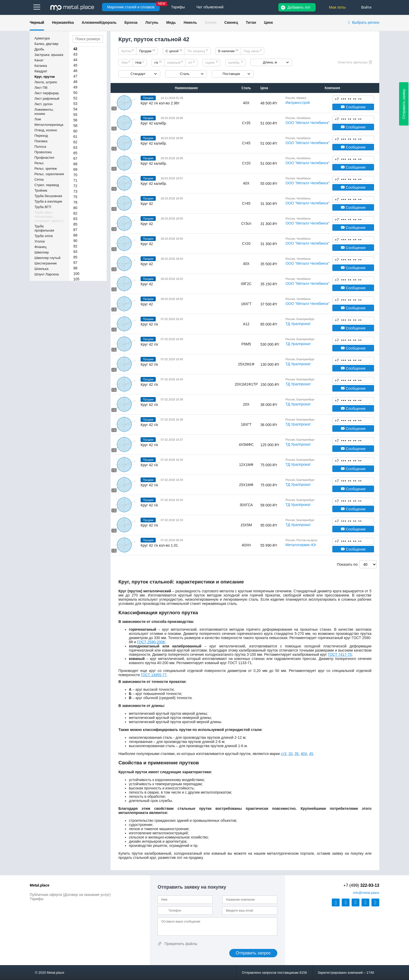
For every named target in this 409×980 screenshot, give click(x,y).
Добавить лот (299, 7)
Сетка (39, 179)
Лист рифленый (47, 99)
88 (75, 235)
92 (75, 246)
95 (75, 257)
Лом (38, 119)
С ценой (174, 51)
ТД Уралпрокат (298, 324)
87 (75, 230)
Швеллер (42, 252)
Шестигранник (46, 263)
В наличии (228, 51)
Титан (251, 22)
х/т (191, 62)
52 (75, 98)
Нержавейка (63, 22)
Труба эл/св (44, 236)
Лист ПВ (41, 88)
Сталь (185, 74)
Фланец (40, 247)
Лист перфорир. (47, 93)
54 (75, 109)
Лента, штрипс (46, 82)
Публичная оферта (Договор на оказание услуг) (70, 895)
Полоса (40, 147)
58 (75, 126)
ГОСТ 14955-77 (154, 675)
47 (75, 76)
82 (75, 213)
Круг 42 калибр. (154, 123)
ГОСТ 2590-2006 (151, 642)
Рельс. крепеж (46, 169)
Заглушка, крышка (49, 55)
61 (75, 137)
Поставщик (231, 74)
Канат (39, 60)
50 (75, 93)
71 (75, 180)
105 (76, 279)
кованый (175, 62)
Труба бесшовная (48, 196)
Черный (37, 22)
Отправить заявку (404, 104)
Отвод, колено (46, 130)
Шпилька (41, 269)
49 (75, 87)
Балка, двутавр (46, 44)
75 (75, 197)
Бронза (131, 22)
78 (75, 202)
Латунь (152, 22)
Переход (41, 136)
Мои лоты (337, 7)
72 (75, 186)
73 (75, 191)
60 (75, 131)
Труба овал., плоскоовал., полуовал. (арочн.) (49, 217)
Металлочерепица (49, 125)
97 (75, 263)
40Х (304, 754)
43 (75, 54)
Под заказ (252, 51)
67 (75, 158)
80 (75, 208)
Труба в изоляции (48, 201)
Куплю (127, 51)
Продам (147, 51)
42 (75, 49)
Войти (366, 7)
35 (297, 754)
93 (75, 252)
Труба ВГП (43, 207)
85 (75, 224)
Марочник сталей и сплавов (131, 7)
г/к (158, 62)
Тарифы (37, 899)
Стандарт (138, 74)
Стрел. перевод (47, 185)
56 (75, 120)
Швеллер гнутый (47, 258)
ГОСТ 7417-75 (340, 654)
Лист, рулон (43, 104)
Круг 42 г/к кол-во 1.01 (159, 545)
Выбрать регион (366, 22)
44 (75, 60)
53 (75, 104)
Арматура (42, 38)
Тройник (41, 190)
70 (75, 175)
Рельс (39, 163)
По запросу (198, 51)
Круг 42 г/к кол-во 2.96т (160, 103)
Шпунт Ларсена (47, 274)
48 (75, 82)
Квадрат (41, 71)
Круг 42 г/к (149, 324)
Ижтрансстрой (297, 103)
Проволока (43, 152)
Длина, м (270, 62)
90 (75, 241)
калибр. (235, 62)
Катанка (41, 66)
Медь (171, 22)
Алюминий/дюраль (99, 22)
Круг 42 (147, 204)
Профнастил (44, 158)
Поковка (41, 141)
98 (75, 268)
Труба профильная (44, 228)
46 (75, 71)
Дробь (39, 49)
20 (291, 754)
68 (75, 164)
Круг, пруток (45, 77)
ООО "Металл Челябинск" (307, 123)
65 (75, 153)
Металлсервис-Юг (301, 545)
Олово (211, 22)
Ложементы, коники (44, 112)
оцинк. (211, 62)
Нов (140, 62)
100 (76, 274)
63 (75, 147)
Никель (190, 22)
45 (75, 65)
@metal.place (366, 893)
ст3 (284, 754)
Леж (126, 62)
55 (75, 115)
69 (75, 169)
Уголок (40, 241)
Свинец (231, 22)
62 (75, 142)
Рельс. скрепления (49, 174)
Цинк (268, 22)
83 (75, 219)
